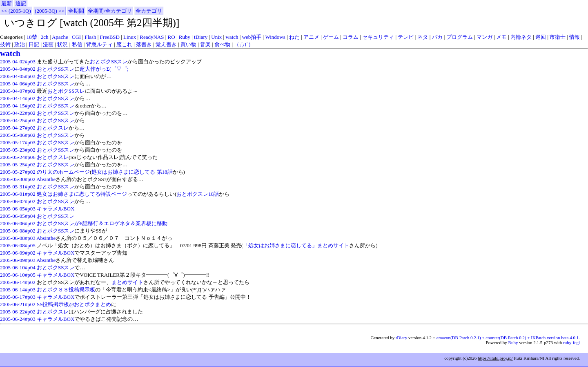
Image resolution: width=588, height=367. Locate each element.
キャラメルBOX (56, 209)
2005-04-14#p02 (18, 98)
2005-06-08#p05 (18, 245)
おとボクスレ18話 (198, 194)
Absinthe (46, 179)
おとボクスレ (53, 128)
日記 (34, 44)
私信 (77, 44)
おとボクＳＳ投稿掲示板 (66, 290)
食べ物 (222, 44)
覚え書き (166, 44)
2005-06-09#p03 (18, 260)
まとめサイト (127, 282)
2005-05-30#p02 (18, 179)
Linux (130, 37)
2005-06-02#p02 (18, 201)
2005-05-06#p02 (18, 135)
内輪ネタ (521, 37)
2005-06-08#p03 (18, 238)
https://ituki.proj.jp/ (495, 358)
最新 (7, 3)
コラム (351, 37)
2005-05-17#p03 (18, 142)
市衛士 (558, 37)
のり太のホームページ (63, 172)
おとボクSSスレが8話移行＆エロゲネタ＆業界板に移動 (102, 223)
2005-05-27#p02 (18, 172)
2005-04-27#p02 (18, 128)
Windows (275, 37)
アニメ (311, 37)
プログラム (460, 37)
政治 (20, 44)
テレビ (406, 37)
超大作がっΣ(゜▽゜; (104, 69)
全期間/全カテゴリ (110, 11)
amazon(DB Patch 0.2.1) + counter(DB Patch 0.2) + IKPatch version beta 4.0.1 (508, 338)
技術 (5, 44)
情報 (575, 37)
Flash (90, 37)
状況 (62, 44)
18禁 (32, 37)
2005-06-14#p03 (18, 290)
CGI (76, 37)
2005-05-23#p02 (18, 150)
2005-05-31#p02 (18, 187)
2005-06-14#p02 (18, 282)
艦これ (124, 44)
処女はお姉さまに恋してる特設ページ (82, 194)
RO (171, 37)
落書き (144, 44)
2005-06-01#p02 (18, 194)
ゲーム (331, 37)
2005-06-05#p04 (18, 216)
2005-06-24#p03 (18, 319)
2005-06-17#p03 (18, 297)
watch (232, 37)
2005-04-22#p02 (18, 113)
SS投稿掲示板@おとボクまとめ (74, 304)
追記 (21, 3)
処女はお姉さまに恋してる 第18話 (132, 172)
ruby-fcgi (571, 342)
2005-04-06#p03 (18, 84)
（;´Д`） (244, 44)
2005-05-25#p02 (18, 164)
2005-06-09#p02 (18, 253)
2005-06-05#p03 (18, 209)
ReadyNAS (152, 37)
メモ (501, 37)
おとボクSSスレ (109, 62)
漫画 (48, 44)
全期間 (76, 11)
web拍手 (252, 37)
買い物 (188, 44)
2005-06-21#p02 (18, 304)
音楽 (205, 44)
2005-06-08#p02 (18, 231)
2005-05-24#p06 (18, 157)
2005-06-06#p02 (18, 223)
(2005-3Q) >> (50, 11)
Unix (216, 37)
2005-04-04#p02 (18, 69)
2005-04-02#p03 (18, 62)
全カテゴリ (149, 11)
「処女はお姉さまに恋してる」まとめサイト (296, 245)
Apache (60, 37)
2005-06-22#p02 (18, 312)
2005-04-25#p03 (18, 120)
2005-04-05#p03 (18, 76)
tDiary (201, 37)
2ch (45, 37)
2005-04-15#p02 (18, 106)
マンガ (484, 37)
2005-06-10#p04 (18, 267)
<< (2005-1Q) (16, 11)
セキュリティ (378, 37)
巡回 (541, 37)
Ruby (185, 37)
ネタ (423, 37)
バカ (437, 37)
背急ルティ (99, 44)
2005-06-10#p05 (18, 275)
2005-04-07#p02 (18, 91)
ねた (294, 37)
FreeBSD (110, 37)
